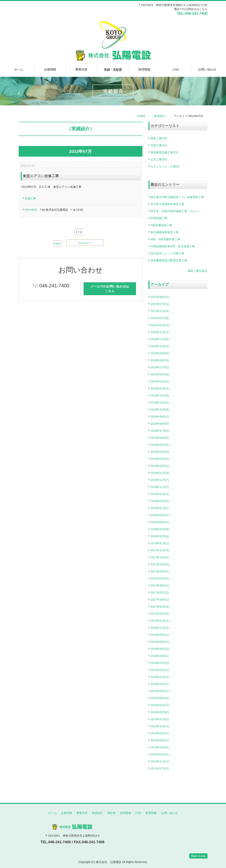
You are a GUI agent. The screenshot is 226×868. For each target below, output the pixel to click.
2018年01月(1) (160, 543)
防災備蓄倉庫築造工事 (165, 232)
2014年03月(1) (160, 747)
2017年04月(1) (160, 600)
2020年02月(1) (160, 381)
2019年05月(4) (160, 445)
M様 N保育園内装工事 (165, 239)
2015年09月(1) (160, 691)
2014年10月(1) (160, 726)
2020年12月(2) (160, 332)
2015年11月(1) (160, 677)
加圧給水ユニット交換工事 (167, 253)
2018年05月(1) (160, 515)
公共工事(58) (159, 159)
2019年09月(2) (160, 417)
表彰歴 (111, 813)
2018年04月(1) (160, 522)
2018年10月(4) (160, 494)
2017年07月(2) (160, 578)
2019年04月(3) (160, 452)
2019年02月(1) (160, 466)
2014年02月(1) (160, 754)
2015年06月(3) (160, 698)
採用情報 (144, 69)
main (57, 243)
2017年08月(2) (160, 571)
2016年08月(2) (160, 642)
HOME (141, 116)
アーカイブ (160, 285)
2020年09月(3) (160, 353)
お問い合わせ (207, 69)
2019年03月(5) (160, 459)
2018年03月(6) (160, 529)
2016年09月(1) (160, 635)
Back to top (198, 856)
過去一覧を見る (197, 270)
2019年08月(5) (160, 424)
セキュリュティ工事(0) (165, 166)
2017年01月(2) (160, 621)
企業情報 (50, 69)
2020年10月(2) (160, 346)
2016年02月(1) (160, 670)
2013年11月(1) (160, 761)
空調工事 (30, 198)
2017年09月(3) (160, 564)
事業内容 (81, 69)
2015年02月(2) (160, 712)
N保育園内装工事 (161, 225)
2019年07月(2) (160, 431)
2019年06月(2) (160, 438)
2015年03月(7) (160, 705)
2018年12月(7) (160, 480)
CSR (176, 69)
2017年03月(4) (160, 607)
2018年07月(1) (160, 508)
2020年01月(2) (160, 388)
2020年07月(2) (160, 367)
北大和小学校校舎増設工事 (167, 204)
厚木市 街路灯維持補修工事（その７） (176, 211)
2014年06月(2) (160, 740)
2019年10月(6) (160, 410)
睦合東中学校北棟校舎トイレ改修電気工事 (177, 197)
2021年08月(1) (160, 297)
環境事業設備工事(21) (164, 152)
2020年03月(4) (160, 374)
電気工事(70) (159, 138)
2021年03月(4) (160, 311)
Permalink (31, 210)
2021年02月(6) (160, 318)
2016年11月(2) (160, 628)
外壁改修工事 (159, 218)
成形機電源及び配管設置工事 (169, 260)
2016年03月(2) (160, 663)
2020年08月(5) (160, 360)
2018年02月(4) (160, 536)
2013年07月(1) (160, 768)
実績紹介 (97, 813)
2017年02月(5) (160, 614)
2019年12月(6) (160, 395)
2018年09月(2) (160, 501)
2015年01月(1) (160, 719)
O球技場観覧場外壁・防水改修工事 (173, 246)
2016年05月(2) (160, 649)
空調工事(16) (159, 145)
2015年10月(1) (160, 684)
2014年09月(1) (160, 733)
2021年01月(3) (160, 325)
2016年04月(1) (160, 656)
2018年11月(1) (160, 487)
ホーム (19, 69)
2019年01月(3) (160, 473)
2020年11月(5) (160, 339)
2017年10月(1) (160, 557)
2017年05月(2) (160, 593)
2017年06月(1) (160, 586)
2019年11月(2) (160, 403)
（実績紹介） (160, 116)
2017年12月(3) (160, 550)
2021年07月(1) (160, 304)
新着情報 (151, 813)
